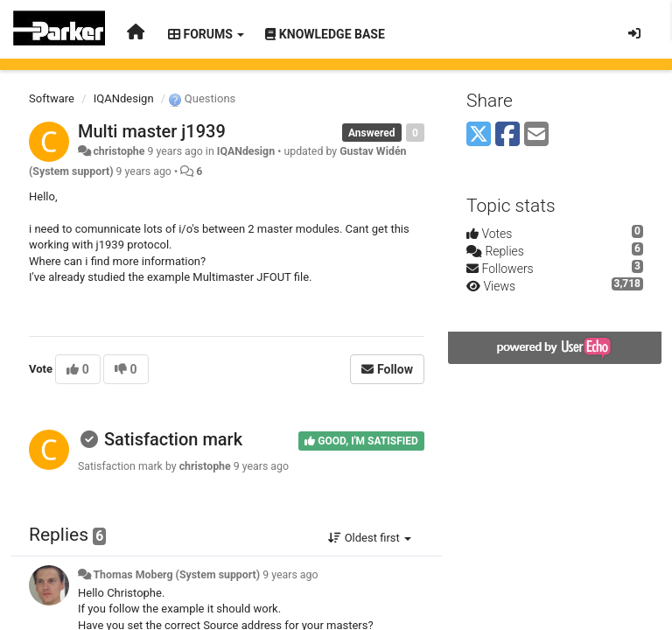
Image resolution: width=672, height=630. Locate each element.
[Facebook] (507, 135)
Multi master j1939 (152, 131)
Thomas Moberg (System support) (176, 575)
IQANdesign (124, 98)
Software (52, 98)
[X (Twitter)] (479, 135)
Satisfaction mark (173, 439)
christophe (119, 151)
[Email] (536, 135)
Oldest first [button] (370, 538)
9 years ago (290, 575)
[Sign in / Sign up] (634, 33)
